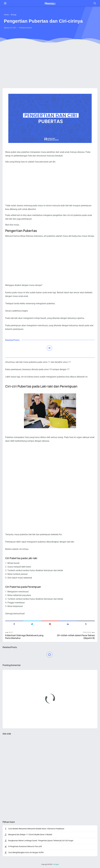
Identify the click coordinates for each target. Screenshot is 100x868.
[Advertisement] (50, 66)
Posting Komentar (25, 28)
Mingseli (56, 864)
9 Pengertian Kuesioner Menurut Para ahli (25, 846)
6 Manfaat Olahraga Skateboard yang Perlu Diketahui (24, 637)
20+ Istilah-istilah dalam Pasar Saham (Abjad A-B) (76, 637)
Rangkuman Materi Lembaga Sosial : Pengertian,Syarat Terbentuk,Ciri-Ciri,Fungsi (41, 841)
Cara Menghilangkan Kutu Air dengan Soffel (26, 852)
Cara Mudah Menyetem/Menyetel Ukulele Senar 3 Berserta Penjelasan (36, 829)
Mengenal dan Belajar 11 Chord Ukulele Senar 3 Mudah (30, 835)
